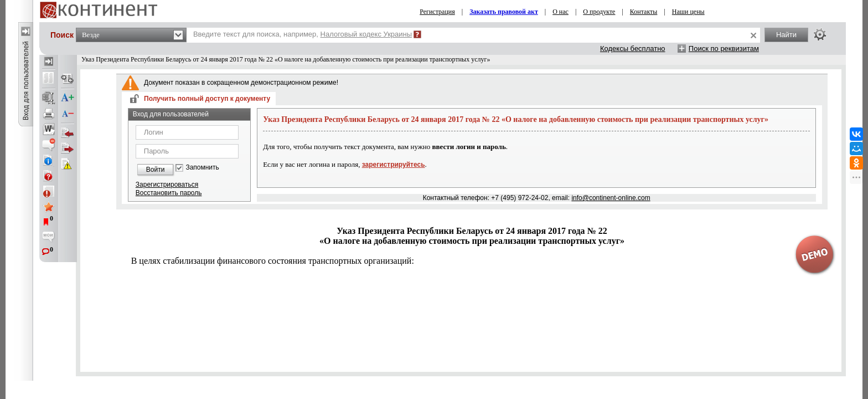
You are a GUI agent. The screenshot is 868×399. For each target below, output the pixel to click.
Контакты (644, 12)
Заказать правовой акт (504, 12)
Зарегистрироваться (167, 185)
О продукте (599, 12)
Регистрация (437, 12)
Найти (786, 35)
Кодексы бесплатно (633, 48)
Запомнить (202, 168)
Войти (156, 170)
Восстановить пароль (169, 193)
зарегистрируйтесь (394, 165)
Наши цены (688, 12)
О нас (560, 12)
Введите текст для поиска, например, (303, 34)
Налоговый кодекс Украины (366, 34)
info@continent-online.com (611, 198)
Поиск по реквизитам (724, 48)
